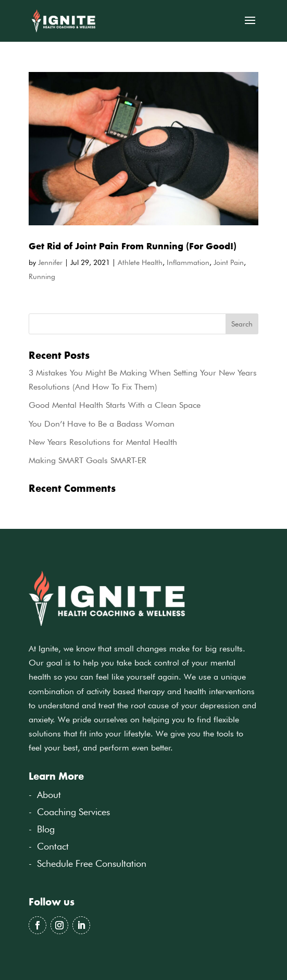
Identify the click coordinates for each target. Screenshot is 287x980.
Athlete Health (140, 262)
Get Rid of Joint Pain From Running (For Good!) (133, 246)
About (49, 795)
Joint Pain (229, 262)
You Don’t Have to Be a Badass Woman (102, 424)
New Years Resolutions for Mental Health (103, 442)
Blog (46, 829)
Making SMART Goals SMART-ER (88, 460)
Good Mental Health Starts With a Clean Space (115, 405)
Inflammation (188, 262)
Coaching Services (73, 812)
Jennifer (50, 262)
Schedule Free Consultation (92, 863)
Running (42, 276)
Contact (53, 846)
